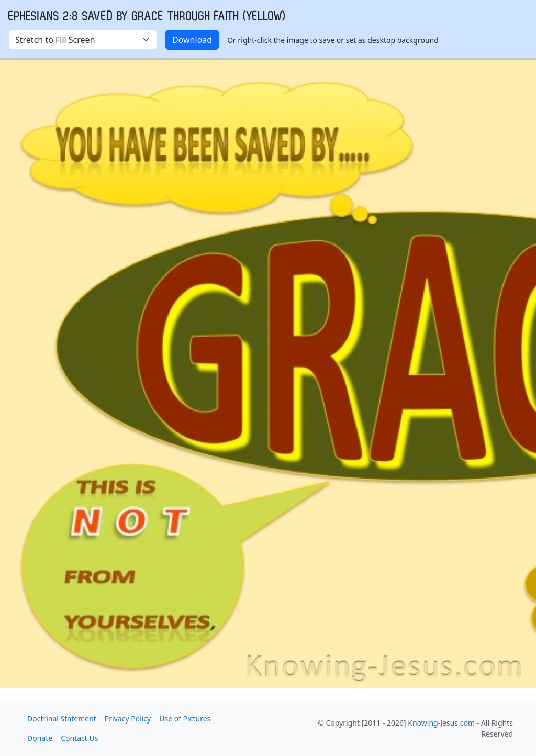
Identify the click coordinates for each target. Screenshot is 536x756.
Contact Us (79, 738)
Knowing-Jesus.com (441, 723)
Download (192, 40)
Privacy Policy (128, 719)
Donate (40, 738)
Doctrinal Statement (62, 719)
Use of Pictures (185, 719)
